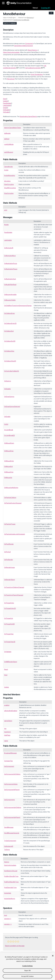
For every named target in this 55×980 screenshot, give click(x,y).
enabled (7, 705)
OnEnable (6, 112)
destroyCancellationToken (13, 128)
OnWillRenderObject (11, 662)
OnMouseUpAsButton (11, 488)
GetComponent (9, 766)
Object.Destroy (32, 50)
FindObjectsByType (10, 888)
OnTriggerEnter (9, 603)
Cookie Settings (27, 966)
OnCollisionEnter (9, 313)
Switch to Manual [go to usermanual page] (10, 23)
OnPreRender (9, 560)
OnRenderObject (10, 580)
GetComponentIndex (11, 784)
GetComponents (9, 800)
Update (5, 101)
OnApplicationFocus (11, 263)
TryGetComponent (10, 841)
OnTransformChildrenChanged (14, 587)
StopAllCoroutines (10, 188)
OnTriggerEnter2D (10, 608)
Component (29, 44)
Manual (35, 8)
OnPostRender (9, 544)
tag (5, 729)
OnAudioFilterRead (10, 285)
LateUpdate (7, 105)
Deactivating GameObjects (28, 117)
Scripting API (46, 8)
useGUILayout (9, 152)
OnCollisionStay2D (10, 361)
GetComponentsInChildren (13, 808)
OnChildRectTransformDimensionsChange (18, 306)
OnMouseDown (9, 443)
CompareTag (8, 761)
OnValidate (8, 652)
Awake (6, 225)
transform (7, 732)
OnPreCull (7, 552)
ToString (7, 850)
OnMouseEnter (9, 461)
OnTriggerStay (9, 634)
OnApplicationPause (11, 269)
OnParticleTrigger (10, 524)
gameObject (8, 721)
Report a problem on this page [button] (15, 946)
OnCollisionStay (9, 351)
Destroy (7, 862)
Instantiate (8, 893)
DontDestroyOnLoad (11, 871)
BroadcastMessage (10, 753)
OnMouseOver (9, 472)
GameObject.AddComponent (23, 46)
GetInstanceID (9, 846)
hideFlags (7, 735)
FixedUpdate (7, 103)
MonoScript (11, 79)
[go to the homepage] (20, 3)
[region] (27, 966)
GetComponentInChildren (12, 774)
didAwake (7, 133)
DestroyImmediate (10, 865)
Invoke (6, 170)
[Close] (53, 956)
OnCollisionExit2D (10, 341)
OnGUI (5, 108)
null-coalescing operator (33, 68)
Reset (6, 669)
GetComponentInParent (12, 790)
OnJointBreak (9, 430)
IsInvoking (7, 181)
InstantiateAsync (10, 899)
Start (5, 99)
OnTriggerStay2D (10, 642)
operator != (8, 919)
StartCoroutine (9, 184)
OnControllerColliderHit (12, 371)
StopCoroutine (9, 193)
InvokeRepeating (10, 176)
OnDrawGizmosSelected (12, 407)
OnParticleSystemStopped (13, 503)
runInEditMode (9, 144)
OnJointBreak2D (9, 435)
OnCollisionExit (9, 331)
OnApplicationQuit (10, 279)
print (6, 210)
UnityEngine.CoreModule (21, 20)
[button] (8, 941)
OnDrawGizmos (9, 397)
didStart (7, 139)
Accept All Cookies (27, 976)
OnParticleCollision (10, 498)
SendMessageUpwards (12, 833)
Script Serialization (37, 75)
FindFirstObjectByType (11, 882)
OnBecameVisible (10, 300)
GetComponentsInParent (12, 817)
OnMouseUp (8, 478)
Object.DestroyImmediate (11, 52)
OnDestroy (8, 381)
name (6, 741)
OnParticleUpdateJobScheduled (15, 534)
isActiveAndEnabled (11, 711)
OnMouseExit (8, 467)
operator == (8, 924)
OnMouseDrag (9, 451)
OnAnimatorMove (10, 256)
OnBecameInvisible (10, 295)
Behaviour (30, 18)
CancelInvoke (8, 167)
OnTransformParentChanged (14, 595)
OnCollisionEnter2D (10, 323)
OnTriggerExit (9, 618)
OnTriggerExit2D (9, 624)
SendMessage (9, 827)
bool (6, 915)
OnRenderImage (9, 567)
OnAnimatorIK (9, 248)
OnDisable (6, 110)
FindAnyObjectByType (11, 876)
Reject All (27, 971)
